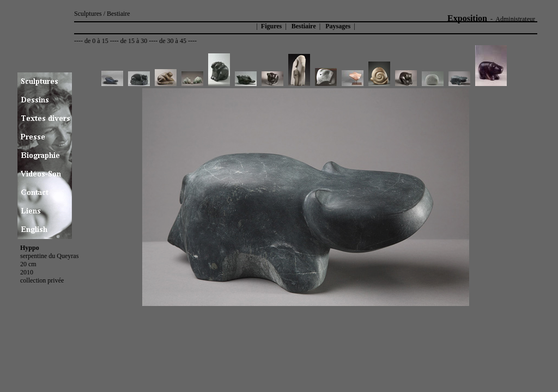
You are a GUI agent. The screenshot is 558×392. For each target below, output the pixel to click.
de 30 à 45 (173, 41)
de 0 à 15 (96, 41)
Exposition (467, 18)
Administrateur (515, 19)
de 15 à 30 (134, 41)
